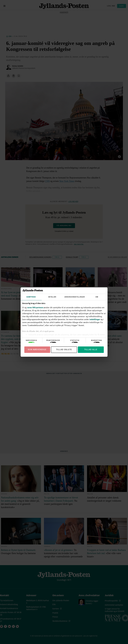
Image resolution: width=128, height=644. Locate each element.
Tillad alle (91, 350)
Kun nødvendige (37, 350)
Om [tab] (97, 297)
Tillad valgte (64, 350)
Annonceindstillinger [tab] (75, 297)
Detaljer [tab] (52, 297)
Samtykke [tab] (31, 297)
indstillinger (95, 319)
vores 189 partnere (35, 307)
